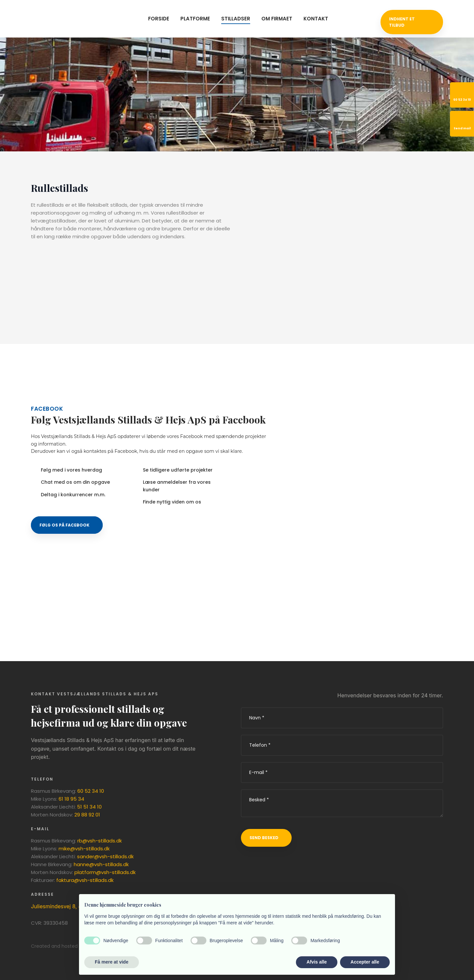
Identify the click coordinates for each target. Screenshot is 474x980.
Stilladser (236, 19)
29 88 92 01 (87, 815)
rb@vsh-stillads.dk (100, 841)
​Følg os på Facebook (65, 525)
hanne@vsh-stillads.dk (101, 864)
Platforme (195, 19)
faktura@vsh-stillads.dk (85, 880)
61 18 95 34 (71, 799)
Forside (159, 19)
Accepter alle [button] (365, 962)
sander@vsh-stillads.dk (105, 856)
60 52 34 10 (91, 791)
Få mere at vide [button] (112, 962)
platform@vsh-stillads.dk (105, 872)
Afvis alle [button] (316, 962)
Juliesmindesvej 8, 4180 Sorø (67, 906)
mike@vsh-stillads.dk (84, 849)
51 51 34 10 (89, 807)
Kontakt (316, 19)
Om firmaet (277, 19)
